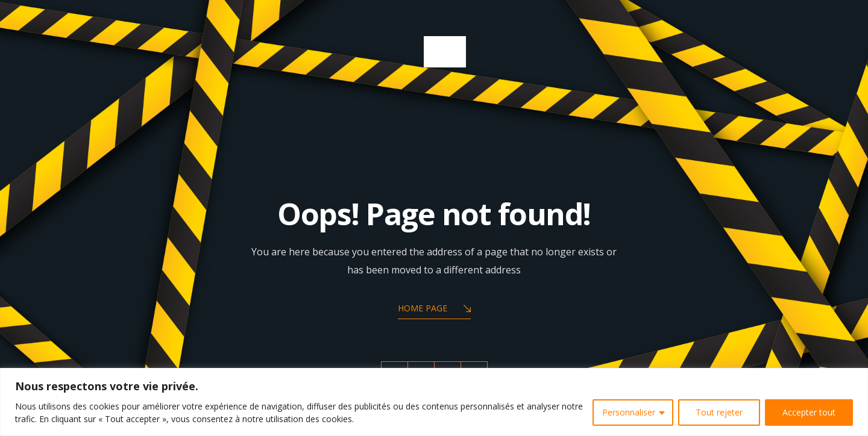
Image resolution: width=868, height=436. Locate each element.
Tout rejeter (719, 412)
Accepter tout (809, 412)
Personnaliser (629, 412)
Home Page (434, 309)
